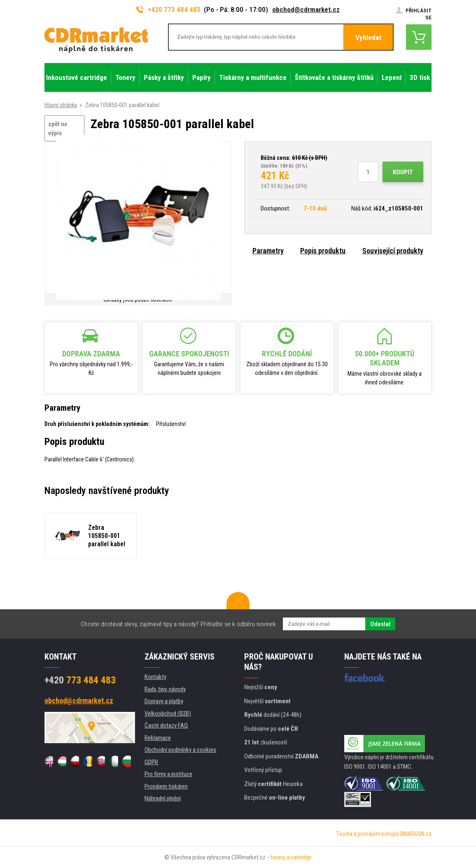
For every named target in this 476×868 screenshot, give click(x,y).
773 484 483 (80, 680)
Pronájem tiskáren (166, 786)
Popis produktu (323, 251)
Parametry (268, 251)
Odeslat (380, 624)
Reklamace (158, 738)
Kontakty (155, 677)
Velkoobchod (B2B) (168, 714)
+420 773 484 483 (168, 9)
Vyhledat (368, 37)
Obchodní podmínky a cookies (180, 750)
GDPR (151, 762)
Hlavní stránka (61, 105)
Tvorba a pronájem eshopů (368, 834)
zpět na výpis (58, 129)
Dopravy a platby (164, 701)
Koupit (403, 172)
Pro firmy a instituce (168, 774)
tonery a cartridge (291, 857)
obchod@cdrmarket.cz (306, 9)
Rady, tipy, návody (165, 689)
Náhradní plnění (163, 798)
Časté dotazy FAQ (166, 725)
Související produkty (393, 251)
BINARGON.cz (416, 834)
